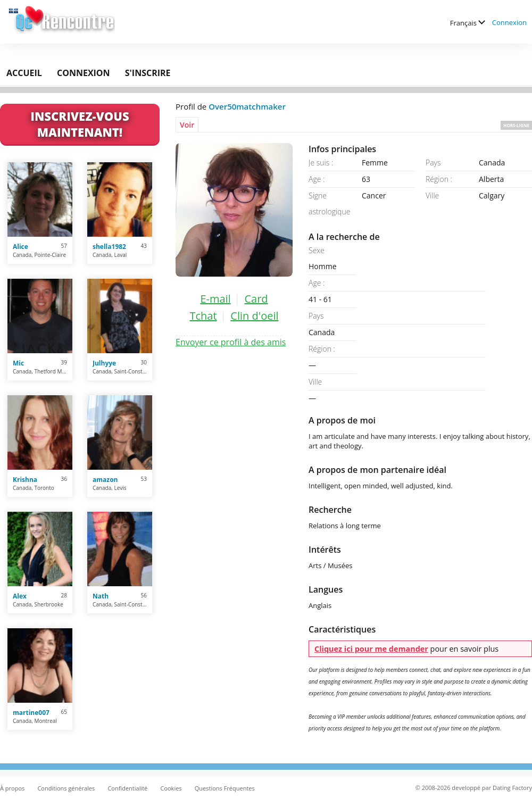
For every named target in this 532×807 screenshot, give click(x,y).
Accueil (24, 73)
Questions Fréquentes (225, 788)
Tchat (203, 316)
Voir (187, 125)
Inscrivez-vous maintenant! (80, 124)
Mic (18, 363)
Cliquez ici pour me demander (371, 649)
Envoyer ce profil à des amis (231, 342)
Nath (101, 596)
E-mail (215, 299)
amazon (105, 480)
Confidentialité (127, 788)
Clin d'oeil (254, 316)
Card (256, 299)
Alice (20, 247)
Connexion (509, 22)
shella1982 (109, 247)
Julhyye (104, 363)
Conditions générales (66, 788)
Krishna (25, 480)
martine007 (31, 713)
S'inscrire (148, 73)
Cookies (171, 788)
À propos (12, 788)
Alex (20, 596)
